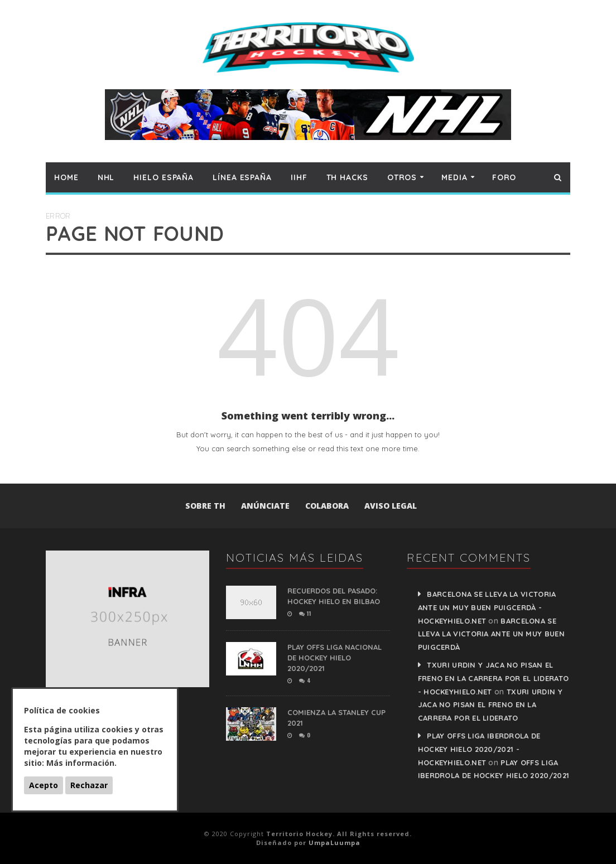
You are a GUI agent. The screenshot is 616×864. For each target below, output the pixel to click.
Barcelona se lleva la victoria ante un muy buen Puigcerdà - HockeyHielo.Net (487, 607)
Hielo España (163, 177)
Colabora (327, 506)
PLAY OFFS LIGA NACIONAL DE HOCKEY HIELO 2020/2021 (335, 658)
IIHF (299, 177)
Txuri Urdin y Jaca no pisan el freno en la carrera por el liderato (490, 705)
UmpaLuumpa (335, 843)
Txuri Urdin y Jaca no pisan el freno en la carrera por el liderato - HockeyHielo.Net (494, 678)
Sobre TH (205, 506)
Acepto (44, 785)
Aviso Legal (391, 506)
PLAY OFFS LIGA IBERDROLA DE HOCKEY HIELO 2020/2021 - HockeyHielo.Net (479, 749)
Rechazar (89, 785)
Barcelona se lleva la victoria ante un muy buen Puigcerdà (491, 634)
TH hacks (347, 177)
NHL (106, 177)
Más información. (81, 763)
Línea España (242, 177)
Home (66, 177)
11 (305, 613)
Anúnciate (265, 506)
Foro (504, 177)
